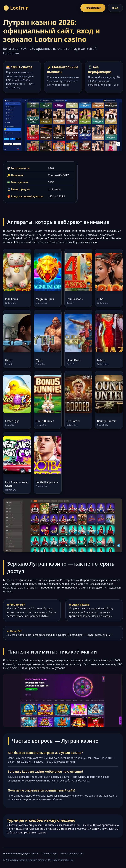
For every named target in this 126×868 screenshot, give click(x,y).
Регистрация (93, 8)
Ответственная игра (72, 853)
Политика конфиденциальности (21, 853)
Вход (115, 8)
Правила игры (50, 853)
